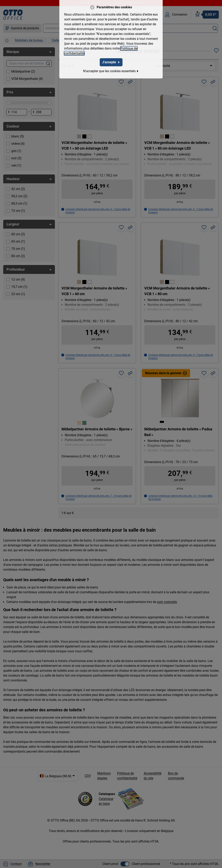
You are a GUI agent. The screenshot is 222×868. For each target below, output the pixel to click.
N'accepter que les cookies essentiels (111, 70)
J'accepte (111, 62)
